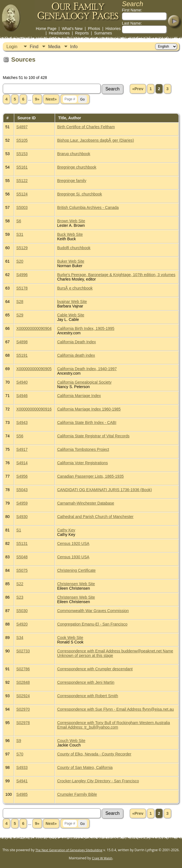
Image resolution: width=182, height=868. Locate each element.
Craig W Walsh (102, 858)
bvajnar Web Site (72, 302)
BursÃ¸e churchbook (75, 288)
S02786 (23, 669)
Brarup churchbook (74, 154)
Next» (51, 99)
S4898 (22, 342)
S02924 (23, 696)
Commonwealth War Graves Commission (93, 611)
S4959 (22, 503)
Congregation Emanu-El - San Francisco (92, 624)
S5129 (22, 248)
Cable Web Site (71, 315)
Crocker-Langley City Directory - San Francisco (98, 781)
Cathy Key (66, 530)
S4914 (22, 463)
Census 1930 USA (73, 557)
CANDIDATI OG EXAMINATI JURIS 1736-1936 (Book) (104, 490)
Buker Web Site (71, 261)
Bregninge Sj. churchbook (79, 194)
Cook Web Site (70, 638)
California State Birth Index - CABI (87, 423)
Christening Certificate (76, 570)
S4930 (22, 517)
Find (34, 47)
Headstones (59, 33)
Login (12, 47)
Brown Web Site (71, 221)
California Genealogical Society (84, 382)
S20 (20, 261)
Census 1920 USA (73, 543)
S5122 (22, 181)
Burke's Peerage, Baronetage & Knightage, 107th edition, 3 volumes (116, 275)
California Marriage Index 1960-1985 (89, 409)
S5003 (22, 207)
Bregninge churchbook (77, 167)
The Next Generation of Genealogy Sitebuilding (69, 850)
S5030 (22, 611)
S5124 (22, 194)
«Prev (138, 89)
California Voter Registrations (82, 463)
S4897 (22, 127)
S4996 (22, 275)
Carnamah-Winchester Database (86, 503)
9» (37, 99)
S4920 (22, 624)
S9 (19, 741)
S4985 (22, 794)
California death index (76, 355)
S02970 (23, 709)
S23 (20, 597)
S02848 (23, 682)
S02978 (23, 723)
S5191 (22, 355)
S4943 (22, 423)
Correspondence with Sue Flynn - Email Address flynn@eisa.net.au (115, 709)
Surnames (103, 33)
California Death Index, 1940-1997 (87, 369)
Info (74, 47)
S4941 (22, 781)
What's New (72, 29)
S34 (20, 638)
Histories (113, 29)
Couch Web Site (71, 741)
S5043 (22, 490)
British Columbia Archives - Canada (88, 207)
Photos (94, 29)
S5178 (22, 288)
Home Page (46, 29)
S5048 (22, 557)
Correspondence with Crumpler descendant (95, 669)
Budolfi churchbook (74, 248)
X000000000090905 (34, 369)
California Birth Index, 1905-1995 (86, 328)
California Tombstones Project (83, 449)
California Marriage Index (79, 396)
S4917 (22, 449)
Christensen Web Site (76, 584)
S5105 (22, 140)
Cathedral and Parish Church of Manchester (95, 517)
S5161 (22, 167)
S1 (19, 530)
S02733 (23, 651)
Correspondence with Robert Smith (88, 696)
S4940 (22, 382)
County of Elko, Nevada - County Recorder (94, 754)
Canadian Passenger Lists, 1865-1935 (90, 476)
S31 (20, 234)
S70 (20, 754)
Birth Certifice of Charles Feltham (86, 127)
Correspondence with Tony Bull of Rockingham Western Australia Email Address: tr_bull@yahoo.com (113, 725)
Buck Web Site (70, 234)
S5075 (22, 570)
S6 (19, 221)
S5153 (22, 154)
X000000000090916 (34, 409)
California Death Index (76, 342)
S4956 (22, 476)
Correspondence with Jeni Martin (86, 682)
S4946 (22, 396)
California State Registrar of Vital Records (93, 436)
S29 (20, 315)
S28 (20, 302)
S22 (20, 584)
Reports (82, 33)
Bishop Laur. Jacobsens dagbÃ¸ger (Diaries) (95, 140)
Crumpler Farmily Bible (77, 794)
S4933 (22, 767)
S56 (20, 436)
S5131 (22, 543)
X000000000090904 (34, 328)
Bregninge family (72, 181)
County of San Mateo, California (85, 767)
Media (54, 47)
